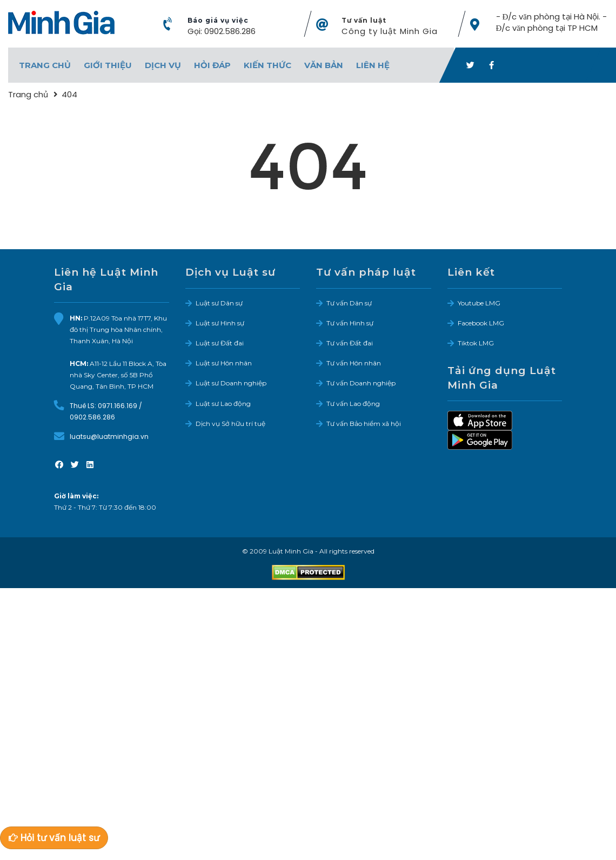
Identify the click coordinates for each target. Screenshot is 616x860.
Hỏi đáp (212, 65)
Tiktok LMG (476, 343)
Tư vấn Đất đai (350, 343)
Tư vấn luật (364, 20)
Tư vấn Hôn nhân (354, 363)
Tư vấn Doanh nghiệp (361, 383)
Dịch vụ (163, 65)
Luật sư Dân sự (219, 303)
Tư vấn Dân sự (349, 303)
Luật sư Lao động (223, 404)
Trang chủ (45, 65)
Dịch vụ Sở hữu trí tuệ (230, 424)
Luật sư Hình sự (220, 323)
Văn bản (324, 65)
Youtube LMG (479, 303)
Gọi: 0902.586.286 (222, 31)
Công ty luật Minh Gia (390, 31)
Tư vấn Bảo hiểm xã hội (364, 424)
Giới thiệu (108, 65)
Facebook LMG (481, 323)
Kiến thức (267, 65)
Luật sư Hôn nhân (224, 363)
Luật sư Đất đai (220, 343)
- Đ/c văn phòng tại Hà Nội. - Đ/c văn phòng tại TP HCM (552, 22)
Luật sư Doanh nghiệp (231, 383)
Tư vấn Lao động (353, 404)
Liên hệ (373, 65)
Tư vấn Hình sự (350, 323)
